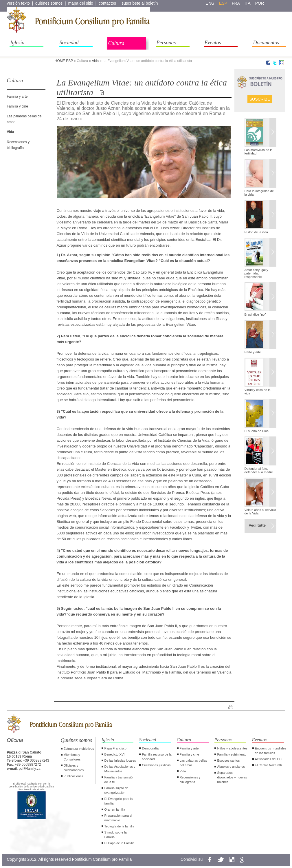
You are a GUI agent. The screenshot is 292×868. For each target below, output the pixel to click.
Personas (166, 43)
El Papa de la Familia (120, 843)
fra (236, 3)
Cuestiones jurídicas (156, 765)
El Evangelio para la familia (119, 801)
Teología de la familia (119, 826)
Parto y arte (253, 352)
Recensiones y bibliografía (190, 780)
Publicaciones (74, 776)
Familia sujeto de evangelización (116, 790)
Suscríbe (260, 99)
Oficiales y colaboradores (74, 768)
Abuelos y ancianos (231, 767)
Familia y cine (18, 106)
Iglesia (18, 43)
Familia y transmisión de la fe (119, 780)
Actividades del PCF (269, 759)
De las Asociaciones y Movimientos (120, 769)
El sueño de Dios (257, 431)
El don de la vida (256, 232)
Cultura (116, 43)
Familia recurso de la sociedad (157, 757)
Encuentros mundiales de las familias (271, 751)
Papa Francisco (115, 748)
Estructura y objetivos (79, 749)
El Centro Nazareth (269, 765)
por (260, 3)
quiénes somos (49, 3)
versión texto (18, 3)
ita (248, 3)
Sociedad (69, 43)
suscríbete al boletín (140, 3)
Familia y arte (17, 97)
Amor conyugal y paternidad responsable (256, 273)
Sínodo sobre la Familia (116, 835)
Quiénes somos (77, 740)
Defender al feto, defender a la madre (259, 470)
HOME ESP (64, 61)
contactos (107, 3)
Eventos (213, 43)
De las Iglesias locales (120, 760)
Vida (95, 61)
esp (223, 3)
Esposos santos (229, 760)
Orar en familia (115, 809)
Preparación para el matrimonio (118, 818)
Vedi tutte (257, 525)
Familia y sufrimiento (232, 754)
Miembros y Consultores (72, 757)
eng (210, 3)
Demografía (150, 748)
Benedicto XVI (115, 754)
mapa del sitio (80, 3)
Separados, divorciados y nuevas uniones (232, 777)
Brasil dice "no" (255, 314)
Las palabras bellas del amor (193, 763)
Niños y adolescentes (233, 748)
